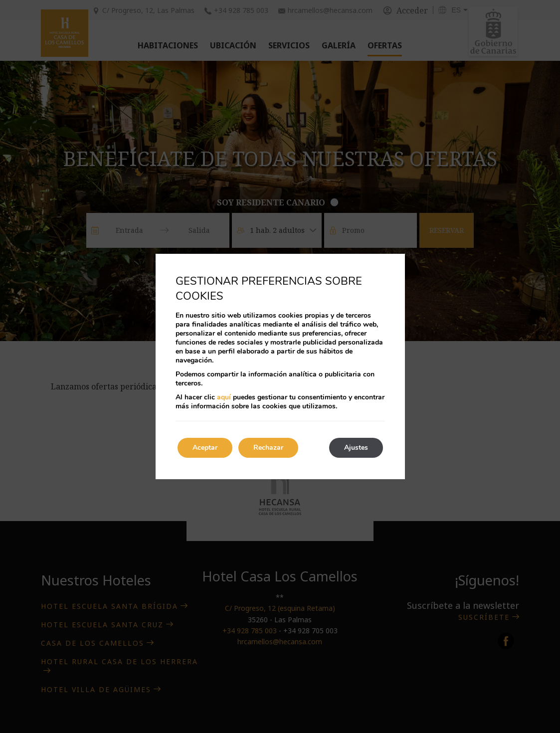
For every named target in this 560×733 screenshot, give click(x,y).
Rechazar (268, 448)
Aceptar (205, 448)
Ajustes (356, 448)
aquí (224, 397)
